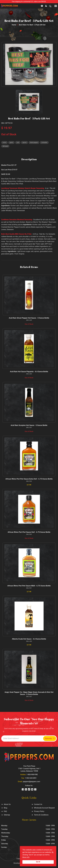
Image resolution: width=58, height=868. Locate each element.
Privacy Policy (39, 811)
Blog (5, 808)
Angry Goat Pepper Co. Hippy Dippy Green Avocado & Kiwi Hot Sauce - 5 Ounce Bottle (29, 693)
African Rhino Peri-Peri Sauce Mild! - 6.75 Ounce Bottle (29, 586)
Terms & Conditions (41, 815)
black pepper (34, 142)
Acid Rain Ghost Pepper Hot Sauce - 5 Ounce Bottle (29, 318)
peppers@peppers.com (31, 782)
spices (24, 142)
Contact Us (38, 804)
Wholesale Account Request (44, 808)
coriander (44, 142)
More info (26, 857)
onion (4, 142)
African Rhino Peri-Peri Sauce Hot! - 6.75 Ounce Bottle (29, 532)
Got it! (38, 862)
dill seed (5, 146)
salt (18, 142)
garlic (11, 142)
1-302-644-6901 (31, 778)
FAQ (5, 811)
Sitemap (7, 815)
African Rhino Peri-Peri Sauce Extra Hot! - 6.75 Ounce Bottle (29, 479)
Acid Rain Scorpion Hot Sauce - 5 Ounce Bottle (29, 425)
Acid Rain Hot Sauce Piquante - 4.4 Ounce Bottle (29, 372)
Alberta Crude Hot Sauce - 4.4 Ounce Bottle (29, 639)
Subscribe (50, 738)
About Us (7, 804)
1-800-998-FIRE (32, 775)
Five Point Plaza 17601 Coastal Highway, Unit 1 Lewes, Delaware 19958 (29, 769)
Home (14, 25)
